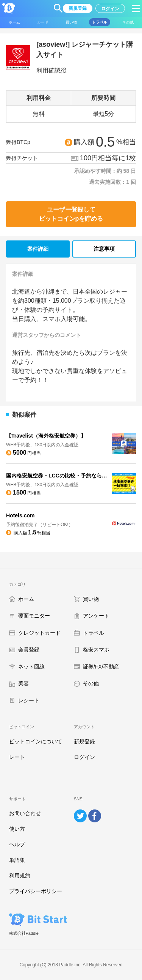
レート (17, 757)
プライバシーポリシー (36, 891)
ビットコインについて (36, 741)
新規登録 (84, 741)
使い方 (17, 829)
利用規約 (20, 876)
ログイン (84, 757)
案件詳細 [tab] (38, 249)
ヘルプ (17, 844)
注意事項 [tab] (104, 249)
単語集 (17, 860)
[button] (58, 8)
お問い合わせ (25, 813)
